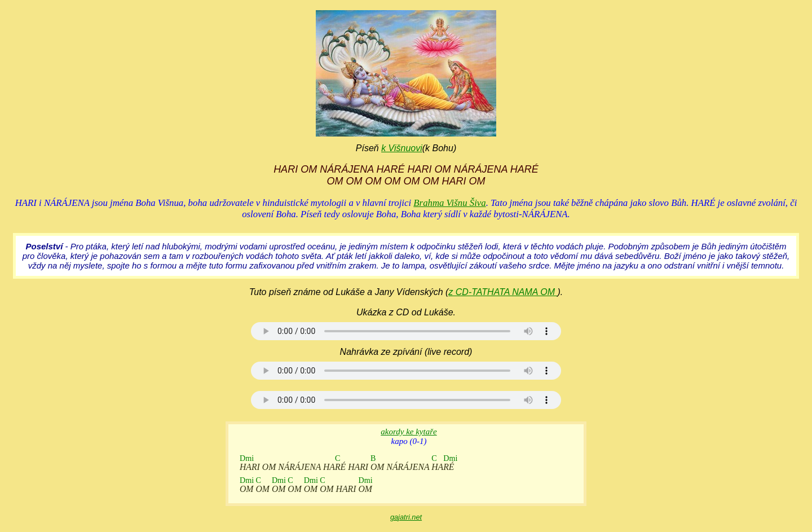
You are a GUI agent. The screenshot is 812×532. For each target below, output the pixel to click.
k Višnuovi (402, 148)
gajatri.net (406, 517)
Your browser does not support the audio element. (406, 331)
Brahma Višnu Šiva (449, 203)
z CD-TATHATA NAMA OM (503, 292)
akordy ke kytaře (409, 432)
